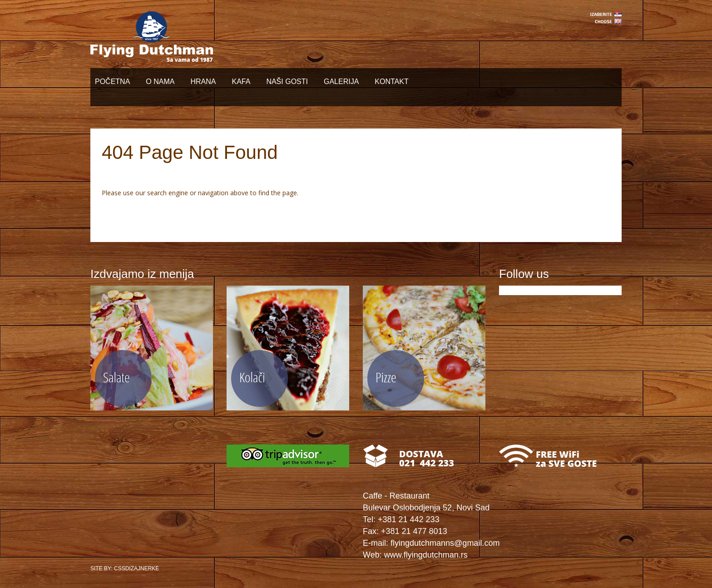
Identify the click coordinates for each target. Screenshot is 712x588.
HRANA (203, 82)
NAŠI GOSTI (287, 82)
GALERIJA (341, 82)
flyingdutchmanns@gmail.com (445, 543)
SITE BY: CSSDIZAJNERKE (125, 568)
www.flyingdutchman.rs (426, 555)
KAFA (241, 82)
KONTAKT (391, 82)
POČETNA (112, 82)
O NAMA (160, 82)
